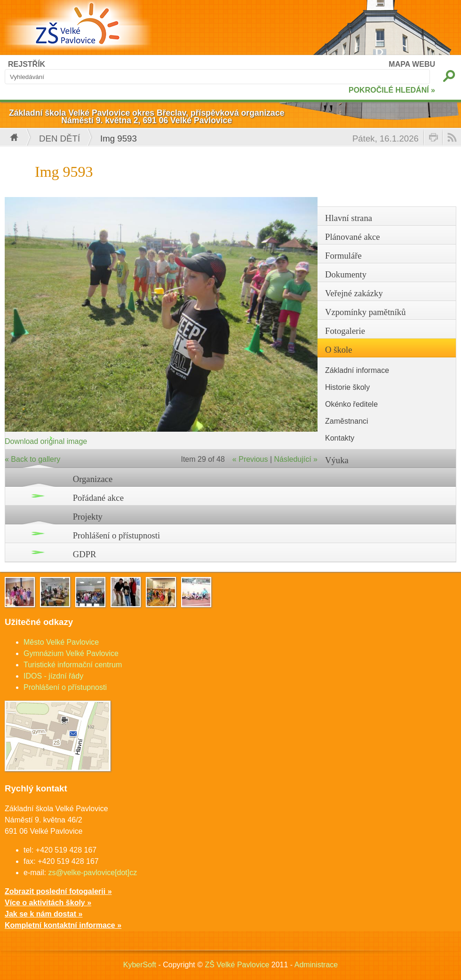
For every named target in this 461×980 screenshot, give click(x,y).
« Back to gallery (32, 459)
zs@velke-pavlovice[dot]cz (92, 873)
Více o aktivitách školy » (48, 903)
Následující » (296, 459)
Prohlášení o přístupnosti (117, 535)
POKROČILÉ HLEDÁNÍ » (392, 90)
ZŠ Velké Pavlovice (237, 965)
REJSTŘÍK (27, 64)
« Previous (250, 459)
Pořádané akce (98, 498)
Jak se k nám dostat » (44, 914)
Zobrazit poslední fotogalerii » (58, 891)
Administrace (316, 965)
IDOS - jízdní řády (53, 676)
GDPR (85, 554)
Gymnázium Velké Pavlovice (71, 653)
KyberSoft (140, 965)
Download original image (46, 441)
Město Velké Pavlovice (61, 642)
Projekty (88, 517)
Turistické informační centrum (73, 665)
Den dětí (60, 138)
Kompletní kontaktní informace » (63, 925)
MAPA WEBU (412, 64)
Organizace (93, 479)
